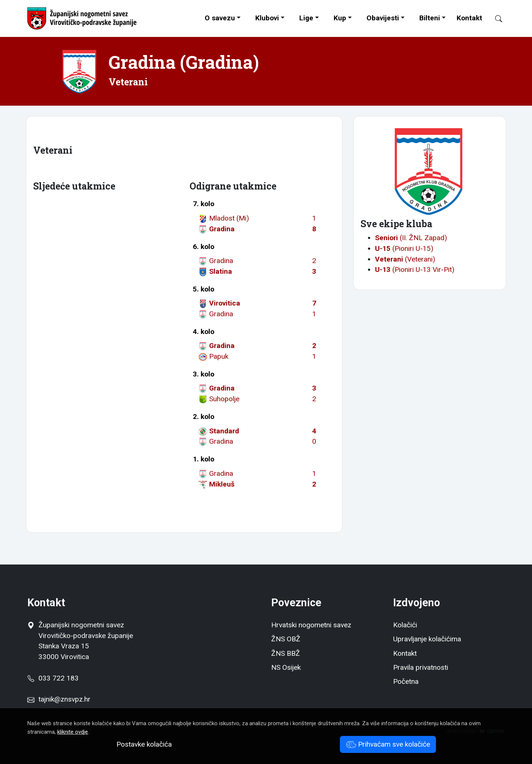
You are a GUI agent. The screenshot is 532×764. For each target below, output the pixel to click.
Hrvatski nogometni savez (311, 625)
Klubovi (267, 18)
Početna (406, 681)
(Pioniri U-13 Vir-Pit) (415, 270)
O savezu (220, 18)
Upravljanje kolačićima (427, 639)
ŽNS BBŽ (286, 653)
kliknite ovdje (73, 732)
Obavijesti (383, 18)
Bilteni (430, 18)
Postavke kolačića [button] (144, 744)
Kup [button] (340, 18)
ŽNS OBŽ (286, 639)
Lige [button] (306, 18)
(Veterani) (405, 259)
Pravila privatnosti (421, 667)
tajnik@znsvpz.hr (64, 699)
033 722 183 (53, 678)
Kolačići (405, 625)
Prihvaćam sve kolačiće (388, 744)
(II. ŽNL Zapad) (411, 238)
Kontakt (469, 18)
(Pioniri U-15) (404, 248)
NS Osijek (286, 667)
